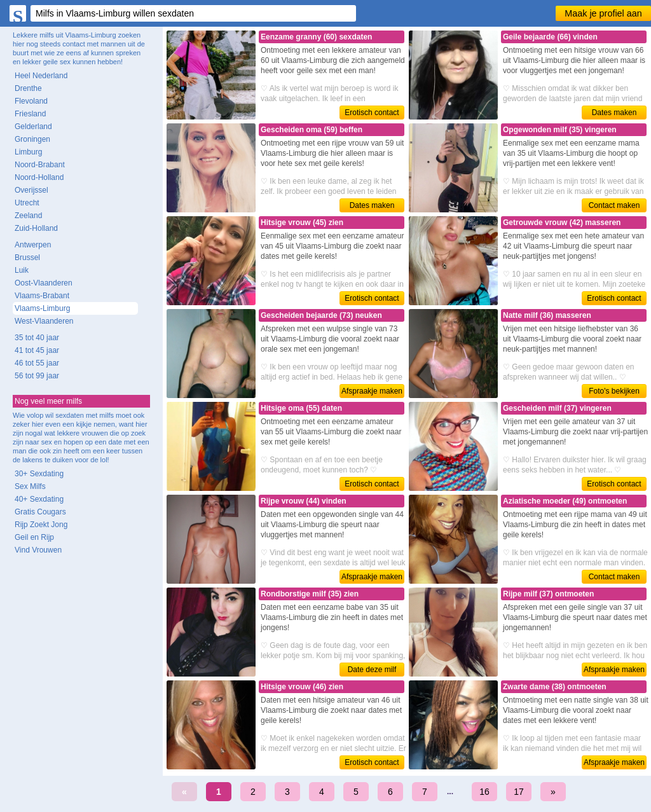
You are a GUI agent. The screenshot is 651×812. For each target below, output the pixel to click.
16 (484, 792)
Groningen (32, 139)
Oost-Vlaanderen (44, 283)
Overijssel (31, 190)
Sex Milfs (30, 486)
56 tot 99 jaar (37, 376)
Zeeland (28, 216)
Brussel (27, 258)
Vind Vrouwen (38, 550)
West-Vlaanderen (44, 321)
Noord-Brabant (40, 165)
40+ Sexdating (39, 499)
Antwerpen (33, 245)
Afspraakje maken (372, 391)
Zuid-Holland (36, 228)
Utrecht (27, 203)
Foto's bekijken (614, 391)
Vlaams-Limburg (42, 308)
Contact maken (614, 205)
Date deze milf (372, 670)
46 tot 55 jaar (37, 363)
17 (519, 792)
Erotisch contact (372, 113)
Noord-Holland (39, 177)
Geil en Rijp (34, 537)
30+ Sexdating (39, 474)
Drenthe (28, 88)
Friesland (30, 114)
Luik (22, 270)
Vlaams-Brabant (42, 296)
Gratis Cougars (40, 512)
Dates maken (614, 113)
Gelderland (33, 127)
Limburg (28, 152)
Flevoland (31, 101)
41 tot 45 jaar (37, 350)
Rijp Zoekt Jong (41, 525)
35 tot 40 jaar (37, 338)
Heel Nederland (41, 76)
